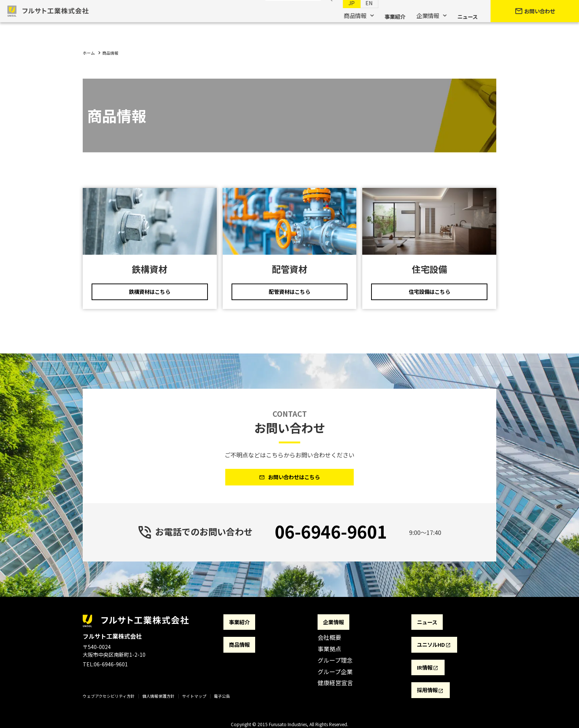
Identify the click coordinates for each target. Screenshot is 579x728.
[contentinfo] (289, 670)
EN (362, 15)
